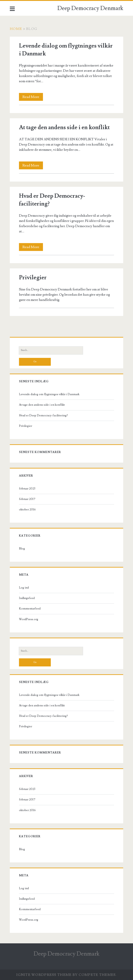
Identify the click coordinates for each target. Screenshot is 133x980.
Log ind (24, 588)
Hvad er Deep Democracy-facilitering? (43, 415)
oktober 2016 (27, 510)
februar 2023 (27, 489)
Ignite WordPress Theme (44, 975)
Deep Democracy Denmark (90, 8)
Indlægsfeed (27, 598)
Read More (33, 97)
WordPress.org (29, 619)
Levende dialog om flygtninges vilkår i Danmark (49, 394)
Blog (22, 549)
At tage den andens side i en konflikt (64, 127)
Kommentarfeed (30, 609)
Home (16, 29)
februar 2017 (27, 499)
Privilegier (33, 278)
